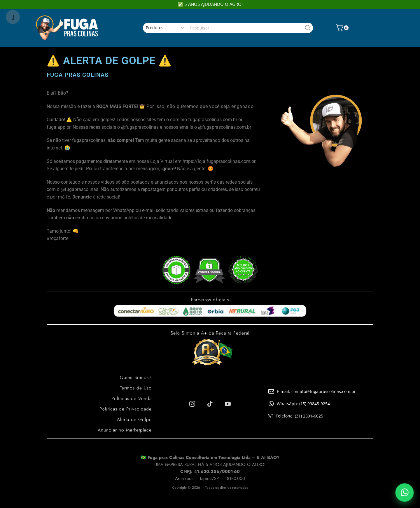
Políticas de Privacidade (125, 409)
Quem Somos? (136, 377)
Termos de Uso (136, 388)
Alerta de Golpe (134, 419)
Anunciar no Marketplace (124, 430)
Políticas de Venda (131, 398)
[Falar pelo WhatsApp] (405, 493)
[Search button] (308, 28)
